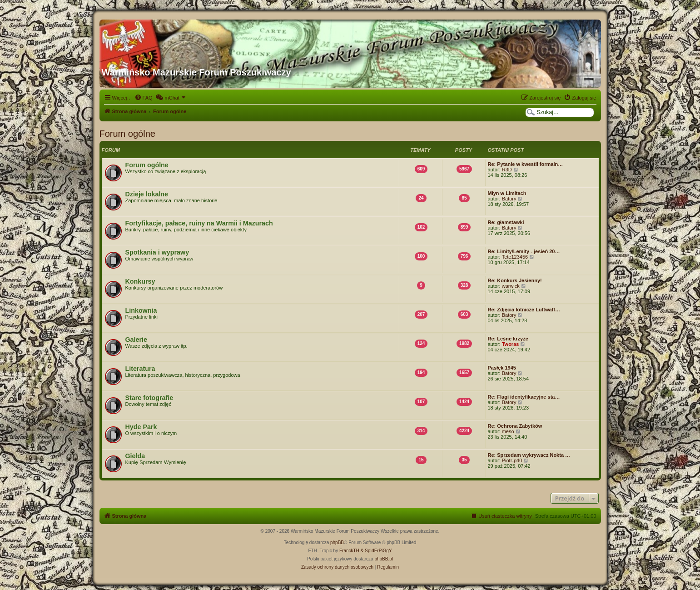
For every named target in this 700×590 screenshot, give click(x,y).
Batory (509, 199)
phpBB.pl (384, 559)
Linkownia (141, 310)
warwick (511, 286)
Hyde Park (141, 427)
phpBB (337, 542)
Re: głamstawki (506, 222)
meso (508, 431)
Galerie (136, 340)
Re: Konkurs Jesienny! (515, 280)
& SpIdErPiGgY (376, 551)
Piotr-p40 (512, 460)
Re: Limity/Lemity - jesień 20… (524, 251)
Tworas (511, 344)
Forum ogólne (127, 134)
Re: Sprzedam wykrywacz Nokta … (529, 455)
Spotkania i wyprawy (157, 252)
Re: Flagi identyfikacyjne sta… (524, 397)
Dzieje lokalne (147, 194)
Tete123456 (515, 257)
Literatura (140, 369)
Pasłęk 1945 (502, 368)
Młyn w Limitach (507, 193)
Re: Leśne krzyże (508, 339)
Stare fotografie (149, 398)
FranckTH (349, 551)
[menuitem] (144, 98)
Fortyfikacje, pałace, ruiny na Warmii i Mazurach (199, 223)
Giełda (135, 456)
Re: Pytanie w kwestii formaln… (526, 164)
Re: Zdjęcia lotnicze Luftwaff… (524, 310)
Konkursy (140, 281)
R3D (507, 170)
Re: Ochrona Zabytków (515, 426)
